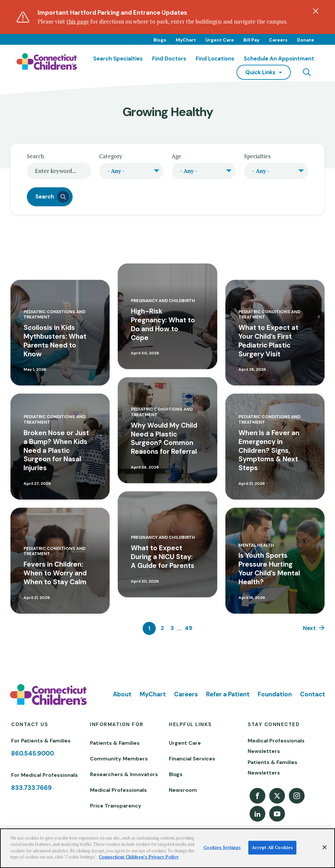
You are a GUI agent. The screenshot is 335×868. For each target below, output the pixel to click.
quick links (260, 72)
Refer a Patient (228, 694)
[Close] (325, 847)
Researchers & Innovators (124, 774)
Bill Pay (251, 40)
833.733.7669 (31, 788)
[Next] (314, 628)
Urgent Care (220, 40)
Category (111, 156)
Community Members (119, 759)
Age (176, 156)
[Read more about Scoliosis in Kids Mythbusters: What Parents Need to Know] (60, 333)
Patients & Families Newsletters (273, 767)
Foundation (275, 694)
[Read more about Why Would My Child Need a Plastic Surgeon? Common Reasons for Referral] (167, 430)
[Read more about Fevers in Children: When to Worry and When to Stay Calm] (60, 561)
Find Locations (215, 59)
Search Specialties (118, 59)
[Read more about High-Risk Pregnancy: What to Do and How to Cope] (167, 316)
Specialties (257, 156)
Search (35, 156)
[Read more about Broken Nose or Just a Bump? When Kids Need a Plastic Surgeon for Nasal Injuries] (60, 447)
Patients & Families (115, 743)
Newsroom (183, 790)
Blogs (160, 40)
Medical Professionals (118, 790)
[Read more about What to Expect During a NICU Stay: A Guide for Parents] (167, 544)
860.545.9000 (33, 753)
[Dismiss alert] (316, 11)
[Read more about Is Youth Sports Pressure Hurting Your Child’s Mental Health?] (275, 561)
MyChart (186, 40)
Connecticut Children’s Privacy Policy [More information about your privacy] (139, 857)
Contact (313, 694)
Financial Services (192, 759)
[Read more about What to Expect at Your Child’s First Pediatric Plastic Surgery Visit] (275, 333)
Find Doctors (169, 59)
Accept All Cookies (272, 847)
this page (78, 21)
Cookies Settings (222, 847)
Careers (278, 40)
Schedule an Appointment (279, 59)
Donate (306, 40)
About (122, 694)
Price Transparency (116, 806)
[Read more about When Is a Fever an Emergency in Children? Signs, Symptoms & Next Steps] (275, 447)
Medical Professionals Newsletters (276, 746)
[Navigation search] (307, 72)
